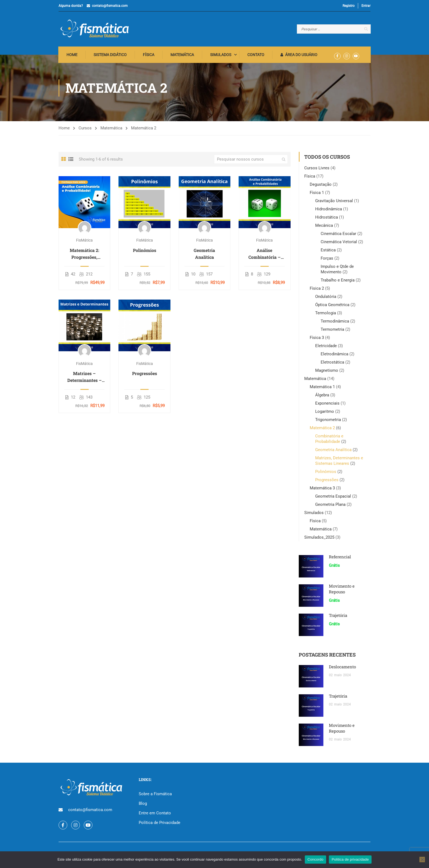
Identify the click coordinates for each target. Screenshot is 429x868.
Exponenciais (327, 405)
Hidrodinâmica (329, 210)
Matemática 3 (322, 489)
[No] (422, 860)
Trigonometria (328, 421)
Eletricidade (326, 347)
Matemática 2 (322, 429)
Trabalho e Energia (338, 281)
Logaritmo (325, 413)
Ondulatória (326, 298)
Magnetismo (327, 372)
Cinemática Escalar (338, 235)
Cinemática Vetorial (339, 243)
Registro (349, 6)
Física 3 (317, 339)
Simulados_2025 (319, 539)
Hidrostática (327, 219)
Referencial (340, 558)
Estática (328, 251)
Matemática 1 (322, 388)
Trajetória (338, 617)
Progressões (145, 375)
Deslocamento (342, 668)
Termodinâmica (335, 323)
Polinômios (145, 252)
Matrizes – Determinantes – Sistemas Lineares (84, 378)
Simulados (221, 56)
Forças (327, 260)
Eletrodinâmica (334, 355)
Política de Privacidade (160, 824)
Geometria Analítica (204, 255)
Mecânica (324, 227)
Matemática (182, 56)
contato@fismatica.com (110, 6)
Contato (256, 56)
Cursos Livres (317, 169)
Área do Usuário (299, 56)
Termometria (332, 331)
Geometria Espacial (333, 498)
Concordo (315, 859)
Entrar (366, 6)
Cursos (85, 129)
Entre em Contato (155, 814)
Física (149, 56)
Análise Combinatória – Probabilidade (265, 255)
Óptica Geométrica (332, 306)
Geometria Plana (330, 506)
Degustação (321, 186)
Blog (143, 805)
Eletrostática (332, 364)
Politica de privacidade (350, 859)
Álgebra (322, 396)
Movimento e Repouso (342, 590)
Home (72, 56)
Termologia (326, 314)
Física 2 (317, 290)
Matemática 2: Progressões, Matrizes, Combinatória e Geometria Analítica (84, 255)
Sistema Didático (110, 56)
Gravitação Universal (334, 202)
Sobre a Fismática (155, 795)
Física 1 (317, 194)
